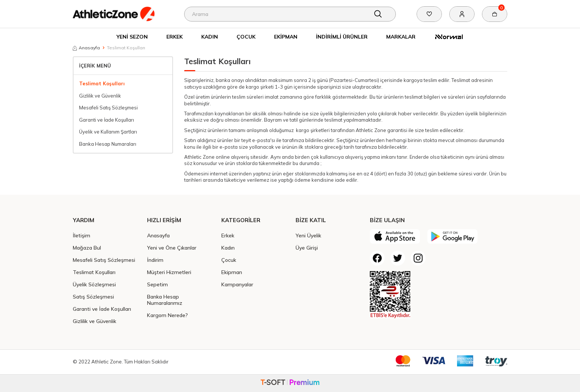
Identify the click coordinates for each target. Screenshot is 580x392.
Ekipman (286, 37)
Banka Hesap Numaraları (108, 144)
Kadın (210, 37)
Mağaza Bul (87, 248)
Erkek (175, 37)
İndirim (155, 260)
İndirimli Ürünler (342, 37)
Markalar (401, 37)
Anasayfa (86, 48)
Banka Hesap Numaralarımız (165, 300)
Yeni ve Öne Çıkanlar (172, 248)
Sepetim (157, 284)
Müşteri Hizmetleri (169, 272)
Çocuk (246, 37)
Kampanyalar (237, 284)
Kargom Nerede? (167, 315)
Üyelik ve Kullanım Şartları (108, 132)
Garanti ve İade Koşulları (107, 120)
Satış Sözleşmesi (93, 297)
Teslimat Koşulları (102, 83)
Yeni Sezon (132, 37)
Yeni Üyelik (308, 235)
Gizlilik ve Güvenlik (100, 96)
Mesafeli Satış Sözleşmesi (108, 108)
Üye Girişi (307, 248)
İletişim (82, 235)
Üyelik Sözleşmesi (94, 284)
